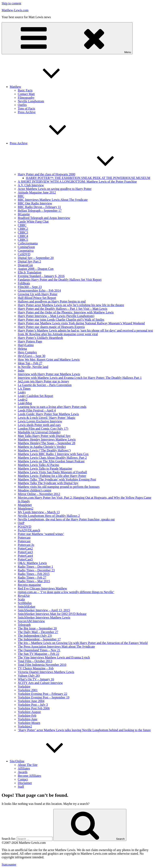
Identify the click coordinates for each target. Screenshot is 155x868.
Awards (23, 772)
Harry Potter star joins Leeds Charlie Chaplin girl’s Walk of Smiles (61, 320)
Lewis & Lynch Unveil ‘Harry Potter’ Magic (47, 418)
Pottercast (24, 538)
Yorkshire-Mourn (29, 723)
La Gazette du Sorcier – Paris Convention (45, 385)
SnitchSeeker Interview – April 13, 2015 (44, 610)
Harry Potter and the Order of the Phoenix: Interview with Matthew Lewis (66, 312)
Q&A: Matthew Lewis (32, 563)
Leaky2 (23, 399)
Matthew (46, 87)
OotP (21, 523)
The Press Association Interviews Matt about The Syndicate (56, 647)
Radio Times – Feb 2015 (34, 574)
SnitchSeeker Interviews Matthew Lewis (44, 617)
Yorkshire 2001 (28, 690)
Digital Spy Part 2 (29, 261)
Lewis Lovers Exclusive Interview (40, 421)
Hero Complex (27, 352)
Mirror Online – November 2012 (39, 494)
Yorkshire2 (25, 726)
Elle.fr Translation (29, 272)
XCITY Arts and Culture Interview (40, 683)
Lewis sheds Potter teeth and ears (39, 425)
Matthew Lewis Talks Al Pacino (38, 465)
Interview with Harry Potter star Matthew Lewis (49, 374)
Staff (21, 787)
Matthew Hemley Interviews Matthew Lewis (47, 439)
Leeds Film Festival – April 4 (37, 410)
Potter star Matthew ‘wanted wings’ (41, 534)
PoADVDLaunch (29, 530)
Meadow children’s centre (35, 490)
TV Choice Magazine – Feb (36, 668)
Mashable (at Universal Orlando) (39, 432)
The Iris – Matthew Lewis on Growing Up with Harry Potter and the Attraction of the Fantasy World (83, 643)
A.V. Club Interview (31, 185)
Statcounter (9, 864)
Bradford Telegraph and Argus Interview (44, 218)
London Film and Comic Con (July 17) (43, 429)
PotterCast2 (25, 548)
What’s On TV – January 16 (36, 679)
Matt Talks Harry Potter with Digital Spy (44, 436)
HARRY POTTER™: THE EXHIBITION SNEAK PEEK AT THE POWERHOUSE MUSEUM (88, 178)
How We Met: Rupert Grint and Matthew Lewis (49, 360)
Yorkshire (24, 686)
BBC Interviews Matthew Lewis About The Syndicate (53, 200)
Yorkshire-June (28, 719)
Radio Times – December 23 (36, 570)
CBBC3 (23, 232)
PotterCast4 (25, 556)
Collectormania (28, 243)
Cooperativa (26, 251)
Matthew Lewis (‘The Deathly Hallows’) (44, 450)
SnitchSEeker (27, 607)
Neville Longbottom (31, 101)
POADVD (25, 527)
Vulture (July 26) (29, 676)
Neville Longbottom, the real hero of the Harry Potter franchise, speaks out (66, 519)
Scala (21, 599)
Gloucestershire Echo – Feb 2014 (39, 291)
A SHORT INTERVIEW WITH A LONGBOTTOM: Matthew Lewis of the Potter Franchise (77, 182)
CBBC (22, 225)
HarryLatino (26, 345)
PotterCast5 (25, 559)
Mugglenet (25, 505)
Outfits (22, 105)
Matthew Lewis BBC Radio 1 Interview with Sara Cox (53, 454)
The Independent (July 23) (35, 636)
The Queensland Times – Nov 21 (39, 650)
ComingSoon (26, 247)
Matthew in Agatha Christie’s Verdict (42, 447)
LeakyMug (25, 403)
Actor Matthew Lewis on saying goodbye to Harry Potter (55, 189)
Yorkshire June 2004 (31, 701)
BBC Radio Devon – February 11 (39, 207)
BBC (21, 196)
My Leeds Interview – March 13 (39, 512)
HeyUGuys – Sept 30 (31, 356)
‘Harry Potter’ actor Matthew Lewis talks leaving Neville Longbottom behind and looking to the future (84, 730)
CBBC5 (23, 240)
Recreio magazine (29, 585)
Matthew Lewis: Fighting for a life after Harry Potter (52, 476)
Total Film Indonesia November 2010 (42, 665)
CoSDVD (24, 254)
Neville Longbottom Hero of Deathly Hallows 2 (49, 516)
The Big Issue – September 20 (37, 628)
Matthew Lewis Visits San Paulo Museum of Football (52, 472)
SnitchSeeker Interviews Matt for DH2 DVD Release (52, 614)
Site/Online (47, 761)
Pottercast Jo (26, 545)
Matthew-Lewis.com (15, 10)
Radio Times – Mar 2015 (34, 581)
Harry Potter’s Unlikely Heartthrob (40, 338)
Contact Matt (26, 94)
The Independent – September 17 (39, 639)
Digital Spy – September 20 (36, 258)
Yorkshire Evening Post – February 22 (42, 694)
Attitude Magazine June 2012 (37, 192)
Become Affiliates (29, 776)
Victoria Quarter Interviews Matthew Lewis (46, 672)
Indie (21, 370)
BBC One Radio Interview (35, 203)
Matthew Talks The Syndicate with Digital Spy (48, 483)
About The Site (28, 765)
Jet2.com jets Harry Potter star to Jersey (43, 381)
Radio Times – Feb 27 (32, 577)
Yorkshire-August (29, 712)
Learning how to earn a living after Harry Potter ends (52, 407)
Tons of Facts (26, 108)
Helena (22, 349)
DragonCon (25, 265)
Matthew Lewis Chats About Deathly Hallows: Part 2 (52, 458)
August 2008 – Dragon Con (36, 269)
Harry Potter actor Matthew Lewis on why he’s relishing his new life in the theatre (71, 305)
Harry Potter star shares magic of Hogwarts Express (51, 327)
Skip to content (11, 3)
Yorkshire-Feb (27, 716)
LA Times (24, 389)
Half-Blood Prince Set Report (37, 298)
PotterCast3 (25, 552)
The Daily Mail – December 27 (38, 632)
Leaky (22, 392)
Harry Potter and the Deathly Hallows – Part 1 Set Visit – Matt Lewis (63, 309)
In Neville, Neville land (33, 367)
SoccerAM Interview (31, 621)
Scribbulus (25, 603)
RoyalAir (24, 596)
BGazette (24, 214)
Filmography (26, 98)
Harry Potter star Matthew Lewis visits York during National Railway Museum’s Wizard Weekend (81, 323)
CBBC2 (23, 229)
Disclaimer (25, 783)
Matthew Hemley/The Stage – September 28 (47, 443)
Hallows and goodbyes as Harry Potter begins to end (52, 301)
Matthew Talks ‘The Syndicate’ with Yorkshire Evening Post (57, 479)
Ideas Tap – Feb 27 (30, 363)
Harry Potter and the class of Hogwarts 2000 (77, 174)
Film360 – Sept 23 (30, 287)
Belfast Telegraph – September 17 (40, 211)
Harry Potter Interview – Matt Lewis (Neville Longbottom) (56, 316)
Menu (67, 38)
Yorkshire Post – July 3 (33, 705)
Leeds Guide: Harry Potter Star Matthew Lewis (48, 414)
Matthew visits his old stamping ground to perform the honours (59, 487)
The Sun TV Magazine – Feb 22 (39, 654)
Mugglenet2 (26, 508)
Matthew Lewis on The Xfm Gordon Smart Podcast (51, 461)
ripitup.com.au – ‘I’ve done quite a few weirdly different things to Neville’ (66, 592)
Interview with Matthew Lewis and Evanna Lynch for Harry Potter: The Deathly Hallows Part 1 (80, 378)
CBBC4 (23, 236)
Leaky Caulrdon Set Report (36, 396)
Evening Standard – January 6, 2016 (41, 276)
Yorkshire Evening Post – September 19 (44, 697)
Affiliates (24, 768)
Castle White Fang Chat (33, 221)
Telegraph (24, 625)
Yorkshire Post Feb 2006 (34, 708)
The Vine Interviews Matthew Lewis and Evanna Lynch (54, 657)
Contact (23, 779)
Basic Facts (25, 90)
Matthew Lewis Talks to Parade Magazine (45, 469)
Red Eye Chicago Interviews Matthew (42, 588)
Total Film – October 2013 (35, 661)
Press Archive (27, 112)
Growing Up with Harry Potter (38, 294)
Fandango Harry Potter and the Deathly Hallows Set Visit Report (60, 280)
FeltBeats (24, 283)
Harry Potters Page (30, 341)
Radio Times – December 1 (35, 567)
